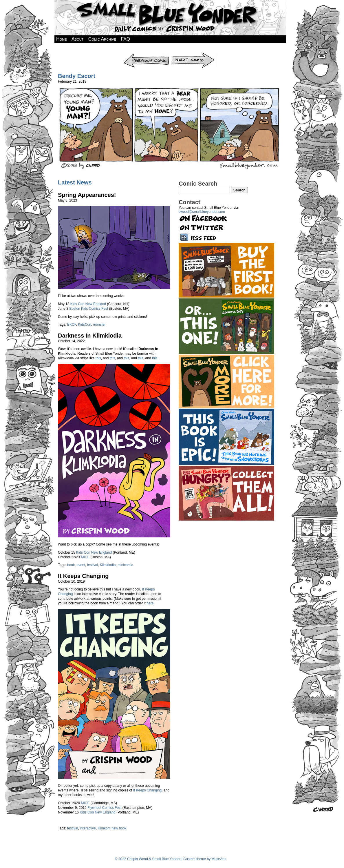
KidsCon (84, 325)
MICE (85, 557)
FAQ (125, 39)
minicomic (125, 565)
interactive (88, 828)
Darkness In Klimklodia (90, 336)
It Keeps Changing (83, 576)
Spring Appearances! (87, 195)
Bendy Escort (77, 76)
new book (119, 828)
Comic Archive (102, 39)
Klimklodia (108, 565)
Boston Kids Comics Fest (89, 309)
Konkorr (104, 828)
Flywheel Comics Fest (104, 808)
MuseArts (219, 859)
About (77, 39)
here (150, 603)
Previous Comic (147, 54)
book (71, 565)
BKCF (72, 325)
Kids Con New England (88, 304)
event (81, 565)
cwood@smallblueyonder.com (202, 212)
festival (93, 565)
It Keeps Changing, (148, 790)
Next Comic (194, 54)
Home (62, 39)
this (98, 358)
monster (99, 325)
